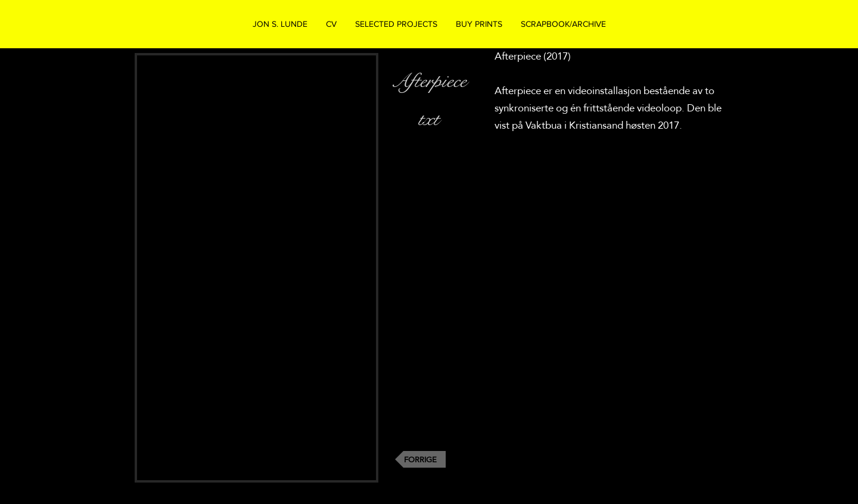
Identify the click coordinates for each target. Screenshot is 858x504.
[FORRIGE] (420, 459)
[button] (396, 24)
